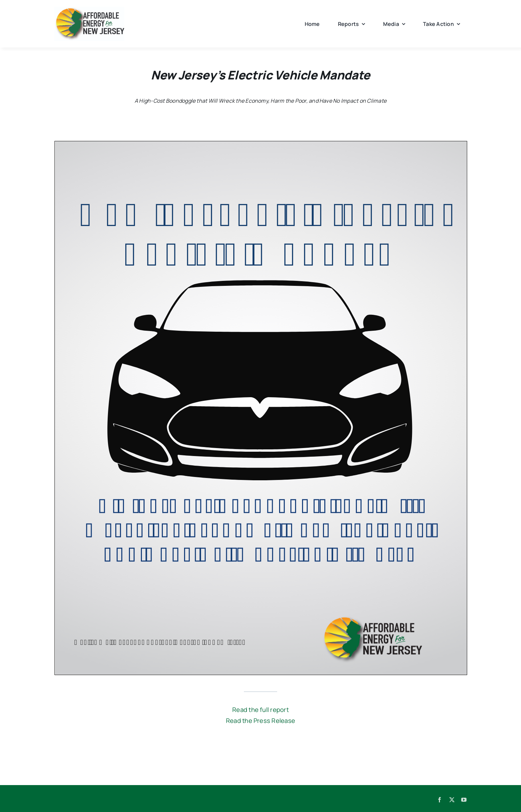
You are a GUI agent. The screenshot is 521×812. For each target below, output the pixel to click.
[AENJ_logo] (89, 9)
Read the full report (260, 710)
